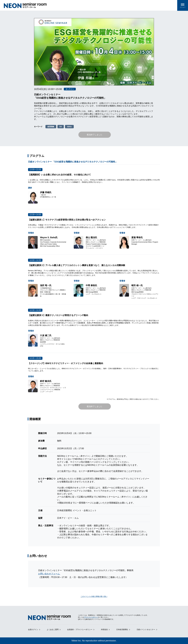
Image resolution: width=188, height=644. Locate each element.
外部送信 (104, 629)
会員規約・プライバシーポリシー (80, 629)
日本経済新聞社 (122, 629)
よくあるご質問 (53, 629)
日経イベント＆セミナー (146, 629)
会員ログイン (33, 629)
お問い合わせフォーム (49, 574)
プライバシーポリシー (91, 617)
